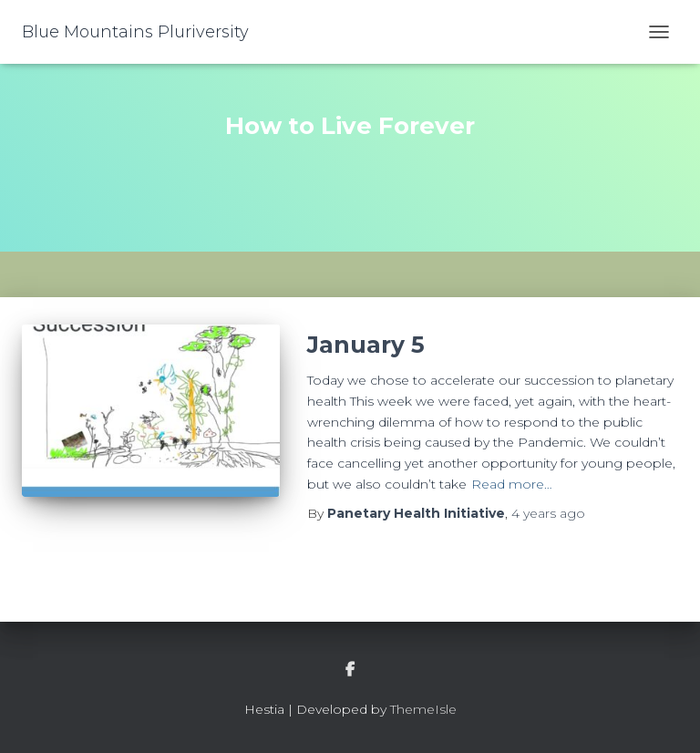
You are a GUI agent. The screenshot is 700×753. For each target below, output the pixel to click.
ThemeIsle (423, 709)
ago (548, 513)
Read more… (512, 484)
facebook (350, 670)
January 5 (366, 345)
